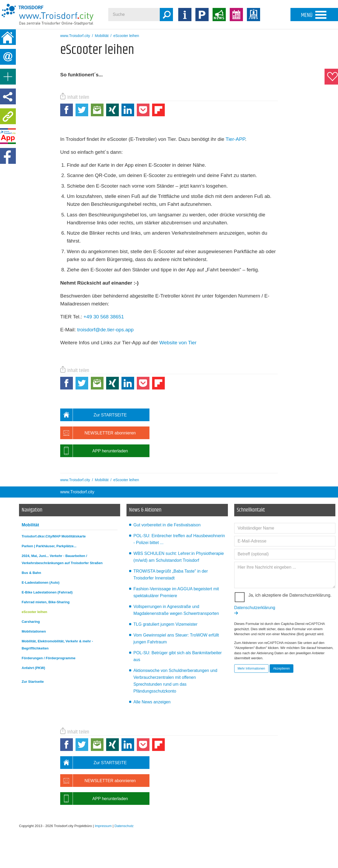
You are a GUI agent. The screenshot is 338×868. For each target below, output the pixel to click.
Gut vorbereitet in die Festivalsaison (167, 525)
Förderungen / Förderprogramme (49, 658)
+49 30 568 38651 (104, 317)
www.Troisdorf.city (77, 492)
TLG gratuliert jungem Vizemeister (165, 624)
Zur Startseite (33, 682)
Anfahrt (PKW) (33, 668)
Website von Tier (178, 343)
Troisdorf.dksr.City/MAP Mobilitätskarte (54, 536)
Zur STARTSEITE (93, 415)
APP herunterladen (94, 451)
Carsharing (31, 622)
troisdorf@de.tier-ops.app (105, 330)
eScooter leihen (34, 612)
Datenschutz (124, 826)
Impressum (103, 826)
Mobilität (30, 525)
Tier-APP (235, 139)
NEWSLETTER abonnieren (98, 433)
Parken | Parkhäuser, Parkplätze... (49, 546)
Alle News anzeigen (152, 702)
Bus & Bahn (31, 573)
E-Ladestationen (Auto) (41, 582)
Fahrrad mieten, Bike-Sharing (46, 602)
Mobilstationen (34, 631)
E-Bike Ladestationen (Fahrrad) (47, 592)
